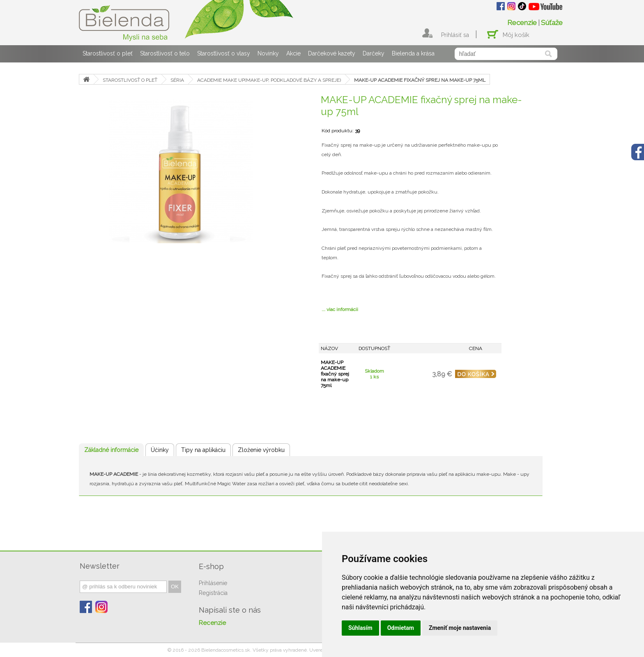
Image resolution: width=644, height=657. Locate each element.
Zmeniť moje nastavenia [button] (460, 628)
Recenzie (522, 23)
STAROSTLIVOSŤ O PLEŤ (130, 80)
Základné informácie (111, 450)
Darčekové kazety (332, 53)
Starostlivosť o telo (165, 53)
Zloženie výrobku (261, 450)
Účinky (160, 450)
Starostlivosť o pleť (108, 53)
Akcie (293, 53)
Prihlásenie (213, 583)
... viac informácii (340, 309)
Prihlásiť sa (455, 35)
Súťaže (552, 23)
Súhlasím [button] (360, 628)
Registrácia (213, 593)
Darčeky (374, 53)
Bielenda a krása (413, 53)
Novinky (268, 53)
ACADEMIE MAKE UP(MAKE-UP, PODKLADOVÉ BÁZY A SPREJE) (269, 80)
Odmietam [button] (401, 628)
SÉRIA (177, 80)
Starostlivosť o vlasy (224, 53)
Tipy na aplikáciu (203, 450)
